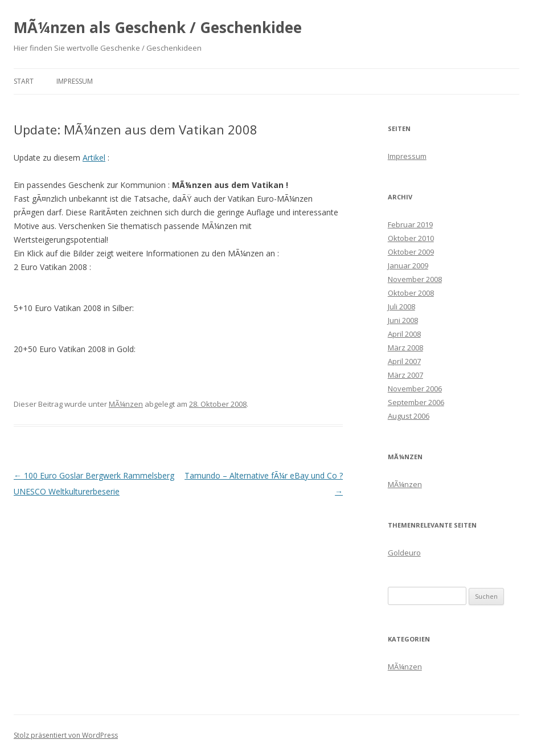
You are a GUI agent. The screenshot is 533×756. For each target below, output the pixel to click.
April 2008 (404, 334)
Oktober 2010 (411, 238)
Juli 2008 (401, 307)
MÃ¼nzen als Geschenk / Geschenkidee (158, 27)
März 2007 (405, 375)
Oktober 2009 (411, 252)
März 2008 (405, 348)
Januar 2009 (408, 265)
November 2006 (415, 389)
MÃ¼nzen (126, 404)
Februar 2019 (410, 224)
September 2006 (416, 402)
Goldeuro (404, 553)
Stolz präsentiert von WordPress (66, 735)
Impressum (75, 81)
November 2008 (415, 279)
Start (24, 81)
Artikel (94, 158)
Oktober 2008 (411, 293)
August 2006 (409, 416)
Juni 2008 (403, 320)
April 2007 (404, 361)
